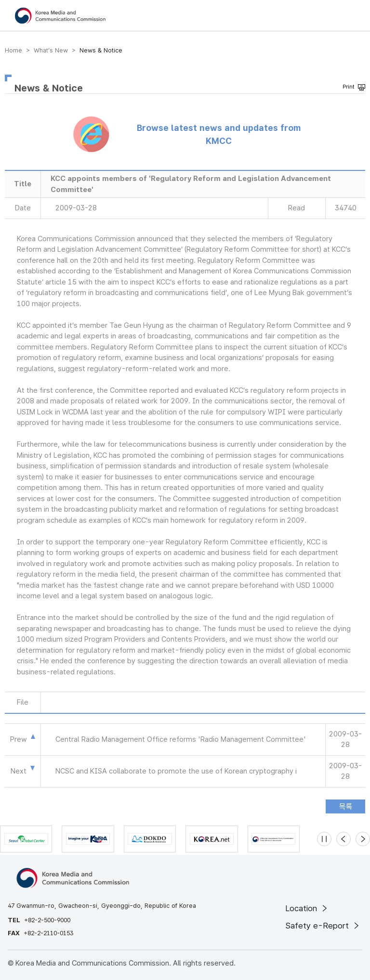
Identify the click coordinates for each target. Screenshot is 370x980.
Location (307, 908)
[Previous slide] (344, 839)
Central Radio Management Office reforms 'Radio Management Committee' (181, 739)
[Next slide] (363, 839)
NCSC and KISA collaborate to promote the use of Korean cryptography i (176, 771)
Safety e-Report (323, 926)
